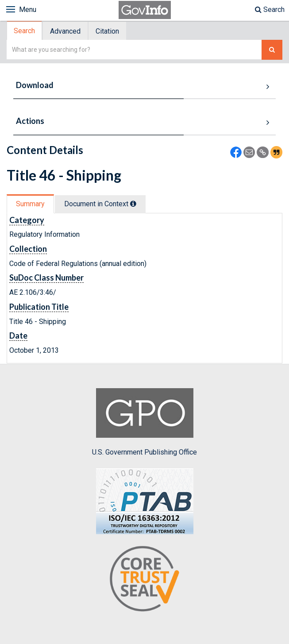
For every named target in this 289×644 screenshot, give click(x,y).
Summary (30, 204)
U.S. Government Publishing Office (144, 422)
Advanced (65, 31)
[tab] (25, 31)
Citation (107, 31)
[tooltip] (133, 204)
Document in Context (100, 204)
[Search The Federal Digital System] (272, 50)
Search (270, 10)
